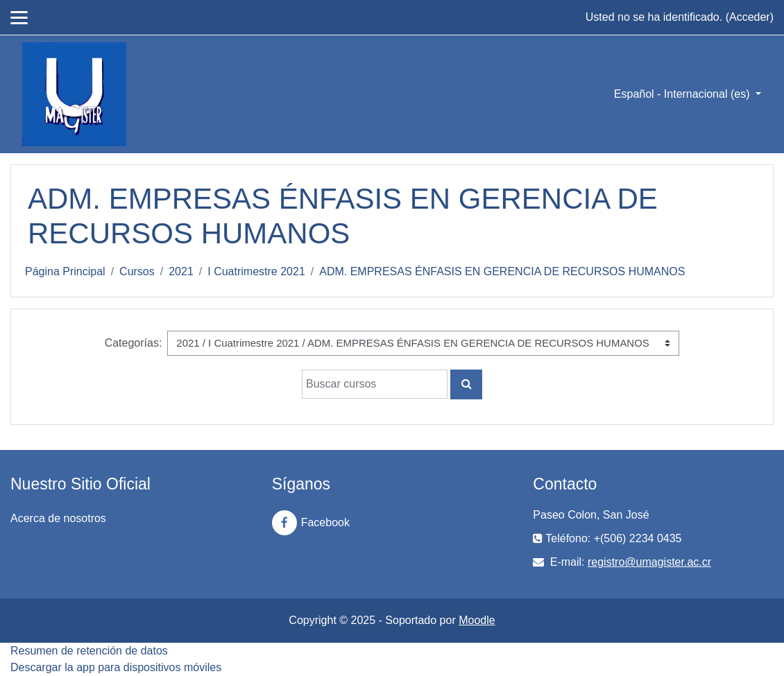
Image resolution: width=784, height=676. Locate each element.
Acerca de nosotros (58, 518)
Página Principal (65, 271)
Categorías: (134, 343)
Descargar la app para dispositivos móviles (116, 667)
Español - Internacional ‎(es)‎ (683, 94)
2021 (181, 271)
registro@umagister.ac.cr (649, 562)
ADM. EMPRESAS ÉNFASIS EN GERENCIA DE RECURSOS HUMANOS (502, 271)
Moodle (477, 620)
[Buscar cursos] (375, 384)
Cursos (137, 271)
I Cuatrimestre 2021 (256, 271)
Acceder (750, 17)
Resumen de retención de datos (89, 651)
